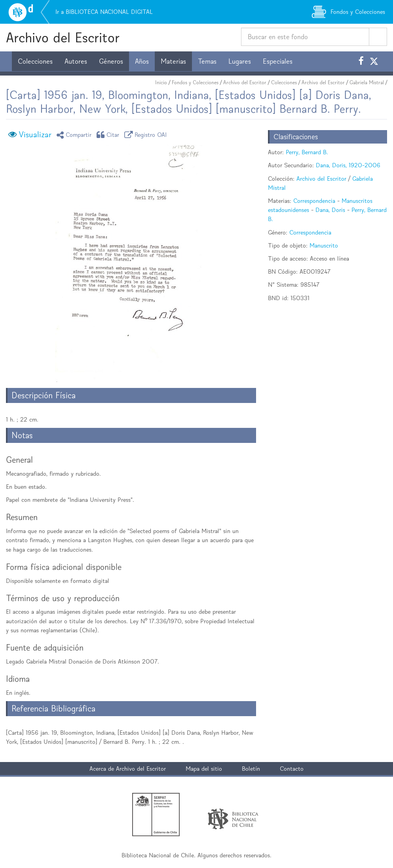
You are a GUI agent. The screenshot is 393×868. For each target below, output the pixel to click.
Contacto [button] (292, 769)
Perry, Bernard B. (307, 152)
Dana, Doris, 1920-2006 (348, 165)
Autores (76, 61)
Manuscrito (324, 245)
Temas (207, 61)
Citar (109, 135)
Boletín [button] (251, 769)
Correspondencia (314, 201)
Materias (173, 61)
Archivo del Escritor (63, 37)
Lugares (240, 61)
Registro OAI (147, 135)
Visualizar (35, 134)
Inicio (161, 82)
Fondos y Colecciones (195, 82)
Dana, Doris (330, 210)
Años (142, 61)
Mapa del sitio (204, 769)
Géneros (111, 61)
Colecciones (35, 61)
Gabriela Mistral (367, 82)
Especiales (278, 61)
